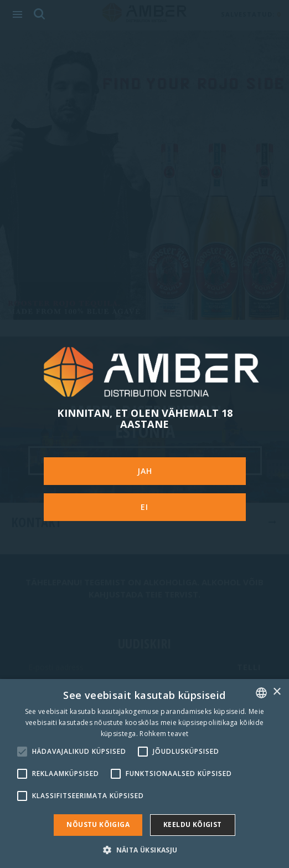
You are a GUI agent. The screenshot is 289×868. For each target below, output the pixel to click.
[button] (144, 849)
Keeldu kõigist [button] (193, 824)
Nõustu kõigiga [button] (98, 824)
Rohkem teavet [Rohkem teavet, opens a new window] (164, 734)
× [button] (277, 692)
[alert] (144, 773)
